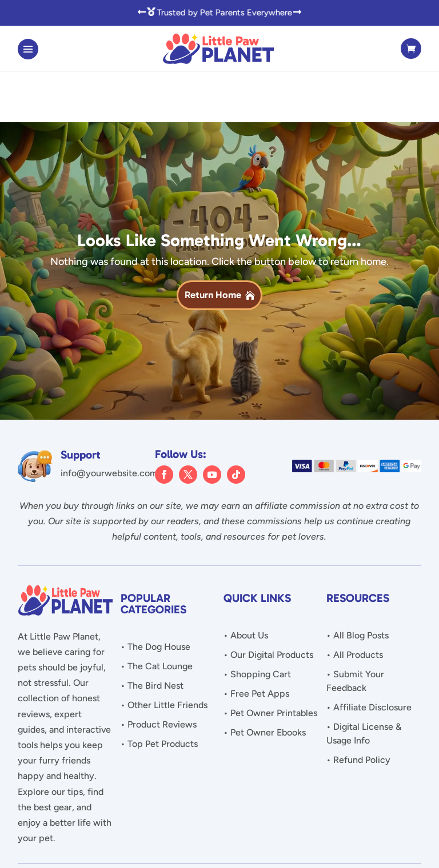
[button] (142, 13)
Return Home (213, 244)
